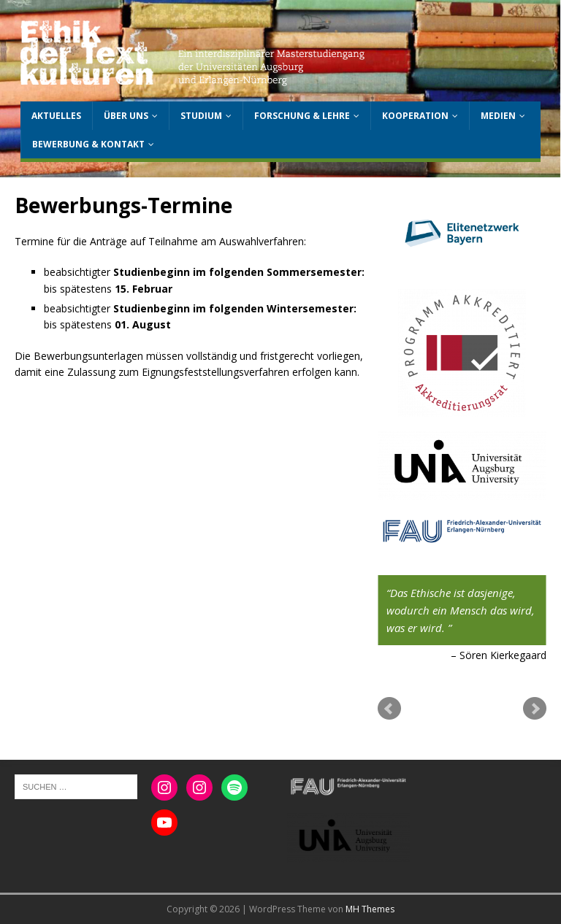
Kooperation (415, 116)
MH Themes (370, 909)
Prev (389, 709)
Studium (201, 116)
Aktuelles (56, 116)
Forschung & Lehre (302, 116)
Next (535, 709)
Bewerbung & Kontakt (88, 144)
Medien (498, 116)
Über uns (126, 116)
